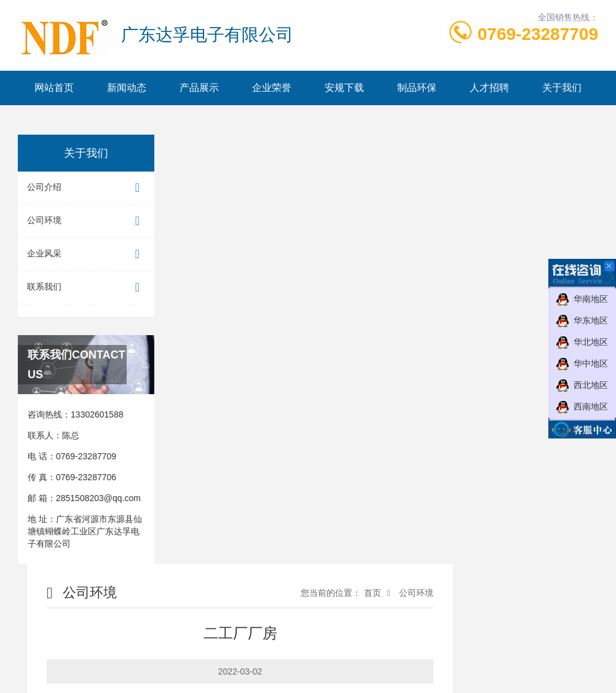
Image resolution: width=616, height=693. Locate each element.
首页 (373, 593)
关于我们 (562, 88)
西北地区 (591, 385)
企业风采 (84, 254)
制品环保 (417, 88)
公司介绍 (84, 188)
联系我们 (84, 287)
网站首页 (54, 88)
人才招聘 (489, 88)
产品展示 (199, 88)
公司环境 (84, 221)
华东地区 (591, 320)
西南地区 (591, 406)
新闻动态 (127, 88)
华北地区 (591, 342)
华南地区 (591, 299)
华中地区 (591, 363)
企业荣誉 (272, 88)
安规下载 (344, 88)
